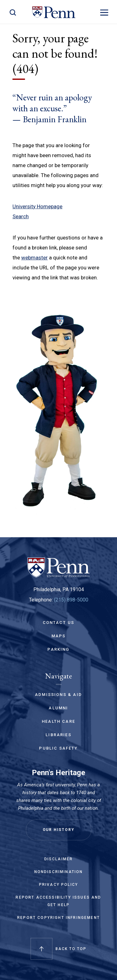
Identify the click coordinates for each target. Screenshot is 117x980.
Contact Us (59, 623)
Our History (59, 830)
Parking (58, 649)
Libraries (58, 735)
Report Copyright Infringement (58, 918)
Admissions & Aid (58, 695)
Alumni (58, 708)
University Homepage (37, 206)
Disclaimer (59, 859)
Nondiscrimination (59, 872)
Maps (59, 636)
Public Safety (58, 748)
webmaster (34, 258)
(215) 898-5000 (71, 600)
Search (21, 216)
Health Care (58, 721)
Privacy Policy (58, 885)
